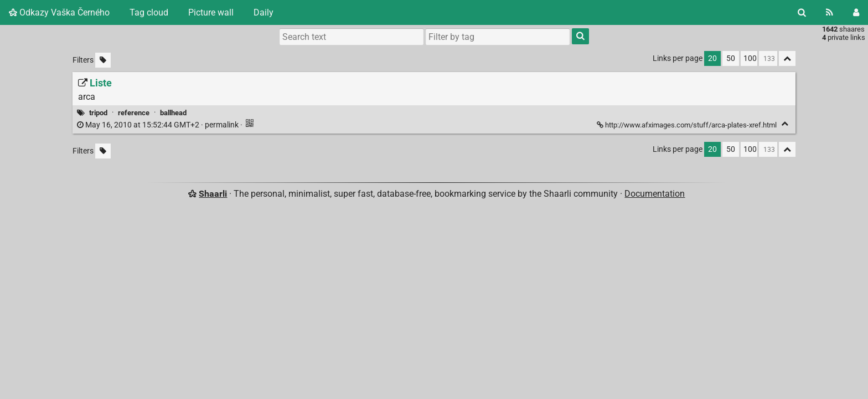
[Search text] (352, 37)
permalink (159, 125)
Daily (263, 12)
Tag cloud (149, 12)
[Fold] (785, 124)
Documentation (655, 194)
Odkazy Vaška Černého (59, 12)
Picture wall (211, 12)
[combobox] (498, 37)
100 (750, 58)
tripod (98, 113)
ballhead (173, 113)
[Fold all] (787, 58)
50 (731, 58)
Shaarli (213, 194)
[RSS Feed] (830, 12)
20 (712, 58)
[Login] (856, 12)
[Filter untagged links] (103, 60)
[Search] (802, 12)
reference (134, 113)
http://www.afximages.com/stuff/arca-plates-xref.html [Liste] (688, 125)
